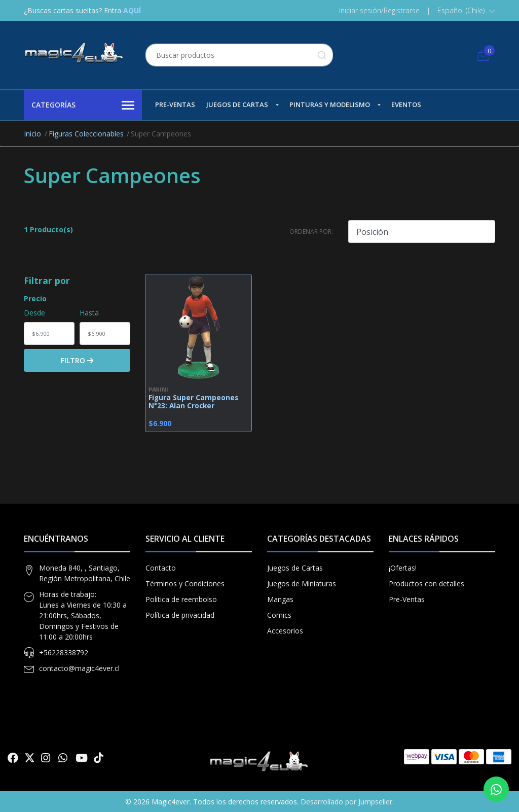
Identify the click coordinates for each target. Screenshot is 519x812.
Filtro (77, 360)
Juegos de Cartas (237, 104)
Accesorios (285, 631)
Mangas (280, 599)
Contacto (161, 568)
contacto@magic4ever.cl (79, 668)
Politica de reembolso (181, 599)
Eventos (406, 104)
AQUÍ (132, 10)
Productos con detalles (427, 584)
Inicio (32, 134)
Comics (279, 615)
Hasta (89, 313)
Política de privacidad (180, 615)
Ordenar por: (311, 232)
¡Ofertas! (403, 568)
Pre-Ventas (175, 104)
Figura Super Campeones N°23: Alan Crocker (193, 402)
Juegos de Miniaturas (302, 584)
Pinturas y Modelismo (330, 104)
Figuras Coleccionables (86, 134)
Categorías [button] (83, 105)
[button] (466, 11)
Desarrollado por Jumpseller (346, 802)
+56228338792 (64, 652)
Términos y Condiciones (185, 584)
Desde (34, 313)
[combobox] (239, 55)
